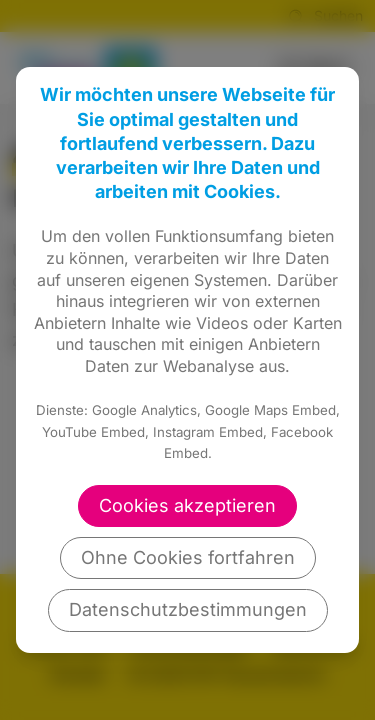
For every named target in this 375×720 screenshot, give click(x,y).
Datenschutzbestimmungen (188, 609)
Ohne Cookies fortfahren (188, 557)
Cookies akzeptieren (187, 505)
